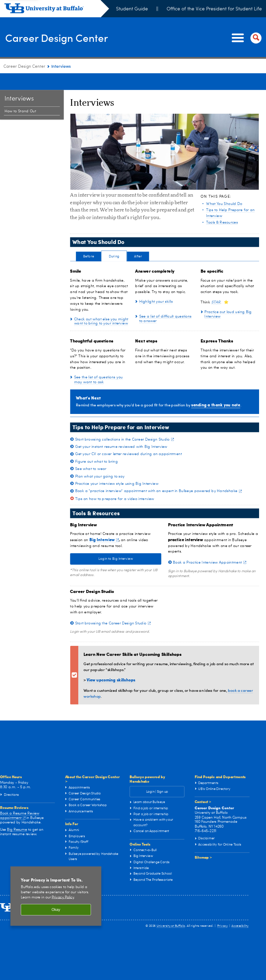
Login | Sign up (157, 775)
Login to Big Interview (116, 542)
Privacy (222, 909)
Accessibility (240, 909)
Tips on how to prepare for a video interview (115, 482)
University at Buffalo (171, 909)
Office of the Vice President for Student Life (214, 9)
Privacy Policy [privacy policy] (63, 880)
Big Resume (17, 813)
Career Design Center (66, 37)
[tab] (88, 242)
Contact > (203, 785)
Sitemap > (203, 840)
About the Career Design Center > (92, 762)
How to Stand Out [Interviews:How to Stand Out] (20, 94)
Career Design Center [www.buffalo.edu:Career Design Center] (24, 67)
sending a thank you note (216, 388)
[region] (56, 879)
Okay (56, 893)
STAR (216, 285)
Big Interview (104, 522)
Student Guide (132, 9)
